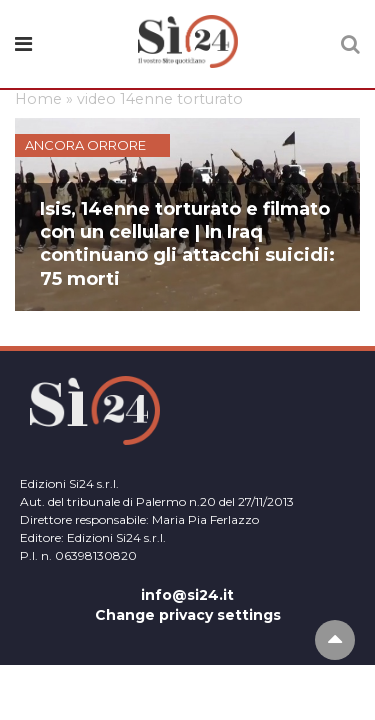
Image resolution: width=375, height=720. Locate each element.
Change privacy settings (188, 615)
